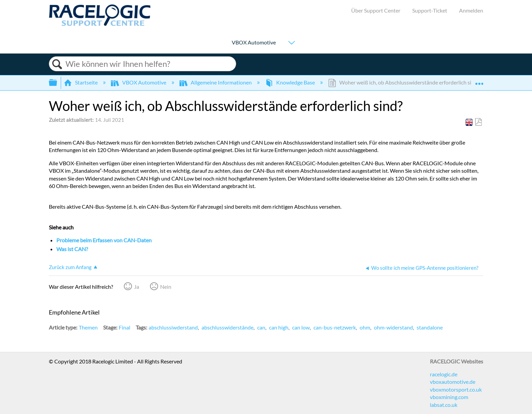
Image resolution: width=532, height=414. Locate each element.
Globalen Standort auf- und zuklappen (479, 80)
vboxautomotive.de (453, 382)
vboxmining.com (449, 397)
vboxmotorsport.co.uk (456, 389)
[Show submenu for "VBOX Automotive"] (291, 43)
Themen (88, 327)
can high (279, 327)
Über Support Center (376, 10)
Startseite (81, 82)
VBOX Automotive (254, 43)
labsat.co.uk (444, 405)
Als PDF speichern (478, 122)
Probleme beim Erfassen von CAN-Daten (104, 240)
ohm (365, 327)
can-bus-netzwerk (335, 327)
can (261, 327)
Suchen (57, 64)
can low (301, 327)
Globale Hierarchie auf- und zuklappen (57, 83)
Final (125, 327)
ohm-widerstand (393, 327)
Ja (137, 287)
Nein (166, 287)
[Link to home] (100, 24)
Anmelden (471, 10)
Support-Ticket (430, 10)
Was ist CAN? (72, 249)
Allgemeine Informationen (216, 82)
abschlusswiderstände (227, 327)
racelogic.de (444, 374)
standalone (430, 327)
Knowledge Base (290, 82)
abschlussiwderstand (173, 327)
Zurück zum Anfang (70, 267)
